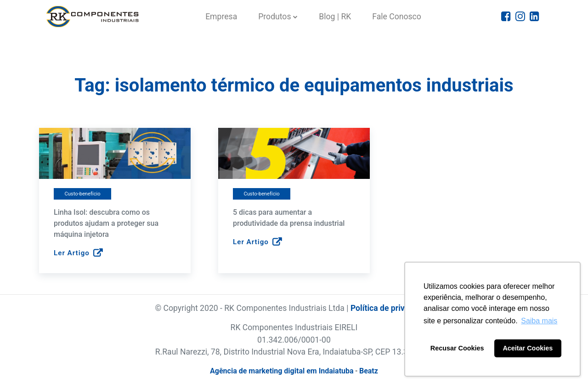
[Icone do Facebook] (506, 17)
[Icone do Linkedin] (534, 17)
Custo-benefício (82, 194)
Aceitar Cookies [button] (528, 348)
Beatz (369, 371)
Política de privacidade (392, 308)
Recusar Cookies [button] (457, 348)
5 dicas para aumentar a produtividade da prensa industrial (289, 218)
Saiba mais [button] (539, 321)
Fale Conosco (397, 17)
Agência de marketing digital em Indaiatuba (282, 371)
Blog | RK (335, 17)
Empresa (221, 17)
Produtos (274, 17)
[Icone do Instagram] (520, 17)
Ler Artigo (78, 253)
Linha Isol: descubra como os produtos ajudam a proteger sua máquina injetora (106, 223)
